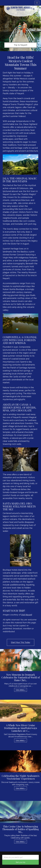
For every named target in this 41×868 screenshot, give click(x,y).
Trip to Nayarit (20, 45)
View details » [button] (21, 690)
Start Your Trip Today (21, 642)
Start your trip (20, 862)
